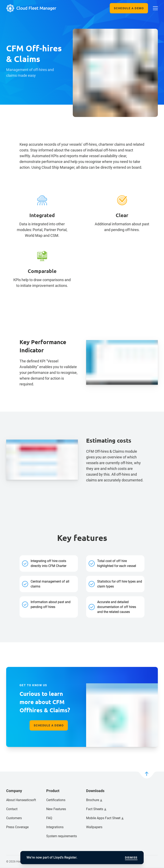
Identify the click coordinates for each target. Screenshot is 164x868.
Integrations (55, 827)
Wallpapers (94, 827)
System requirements (62, 836)
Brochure (93, 800)
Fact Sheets (95, 809)
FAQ (49, 818)
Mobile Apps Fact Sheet (103, 818)
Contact (12, 809)
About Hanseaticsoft (21, 800)
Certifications (56, 800)
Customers (14, 818)
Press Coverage (17, 827)
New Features (56, 809)
